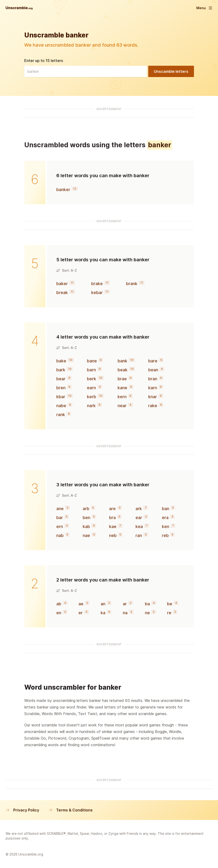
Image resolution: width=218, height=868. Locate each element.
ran (139, 535)
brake (97, 284)
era (165, 518)
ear (139, 518)
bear (61, 379)
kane (122, 388)
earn (91, 388)
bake (61, 361)
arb (86, 509)
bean (153, 370)
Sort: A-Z (67, 270)
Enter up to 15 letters (44, 61)
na (125, 613)
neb (113, 535)
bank (122, 361)
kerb (92, 397)
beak (123, 370)
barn (91, 370)
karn (153, 388)
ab (59, 604)
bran (153, 379)
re (169, 613)
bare (153, 361)
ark (139, 509)
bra (112, 518)
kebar (97, 293)
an (103, 604)
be (170, 604)
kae (113, 526)
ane (60, 509)
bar (60, 518)
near (122, 406)
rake (153, 406)
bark (61, 370)
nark (91, 406)
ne (147, 613)
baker (62, 284)
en (59, 613)
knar (153, 397)
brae (122, 379)
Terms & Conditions (71, 810)
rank (61, 415)
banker (63, 190)
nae (86, 535)
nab (60, 535)
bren (61, 388)
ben (86, 518)
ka (103, 613)
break (62, 293)
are (112, 509)
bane (92, 361)
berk (92, 379)
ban (166, 509)
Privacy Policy (22, 810)
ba (147, 604)
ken (166, 526)
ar (125, 604)
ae (81, 604)
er (81, 613)
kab (86, 526)
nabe (61, 406)
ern (60, 526)
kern (122, 397)
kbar (61, 397)
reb (165, 535)
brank (132, 284)
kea (139, 526)
